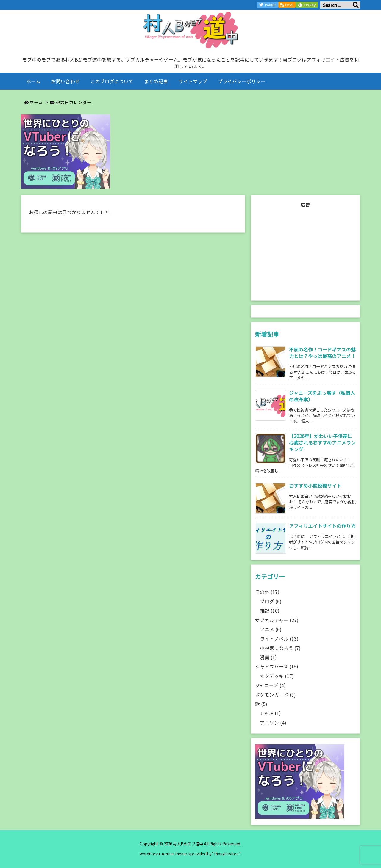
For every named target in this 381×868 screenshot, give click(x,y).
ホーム (36, 102)
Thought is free (226, 854)
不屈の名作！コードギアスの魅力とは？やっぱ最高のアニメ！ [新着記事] (322, 353)
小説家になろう (280, 648)
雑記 (270, 611)
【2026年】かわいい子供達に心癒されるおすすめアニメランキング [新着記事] (322, 443)
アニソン (273, 723)
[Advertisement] (305, 251)
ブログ (271, 601)
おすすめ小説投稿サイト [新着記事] (315, 486)
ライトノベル (279, 639)
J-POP (270, 713)
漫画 (268, 657)
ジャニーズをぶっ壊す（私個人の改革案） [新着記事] (322, 396)
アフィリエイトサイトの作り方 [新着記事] (322, 526)
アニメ (271, 629)
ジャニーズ (270, 685)
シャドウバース (277, 667)
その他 (267, 592)
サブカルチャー (277, 620)
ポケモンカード (275, 695)
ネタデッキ (277, 676)
